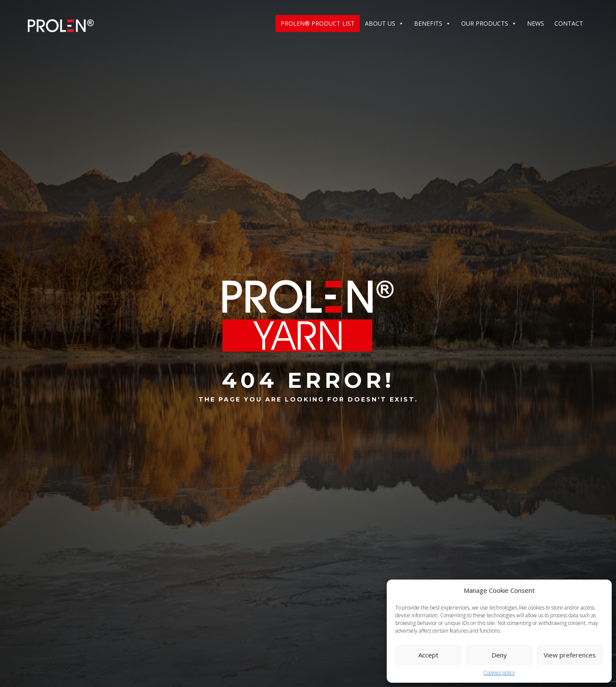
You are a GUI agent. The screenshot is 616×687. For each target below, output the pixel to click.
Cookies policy (499, 673)
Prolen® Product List (318, 23)
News (536, 23)
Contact (569, 23)
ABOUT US (384, 24)
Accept (428, 655)
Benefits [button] (432, 24)
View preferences (570, 655)
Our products (489, 24)
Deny (499, 655)
